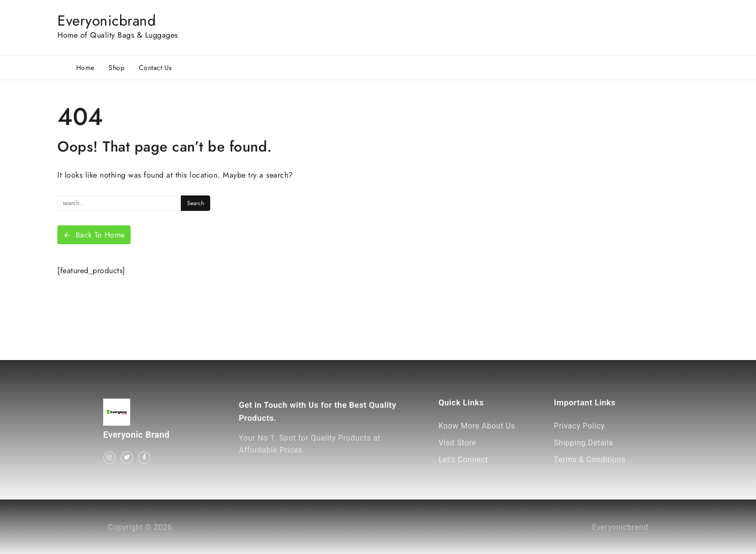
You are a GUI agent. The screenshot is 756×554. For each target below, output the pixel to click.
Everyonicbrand (107, 21)
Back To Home (94, 235)
